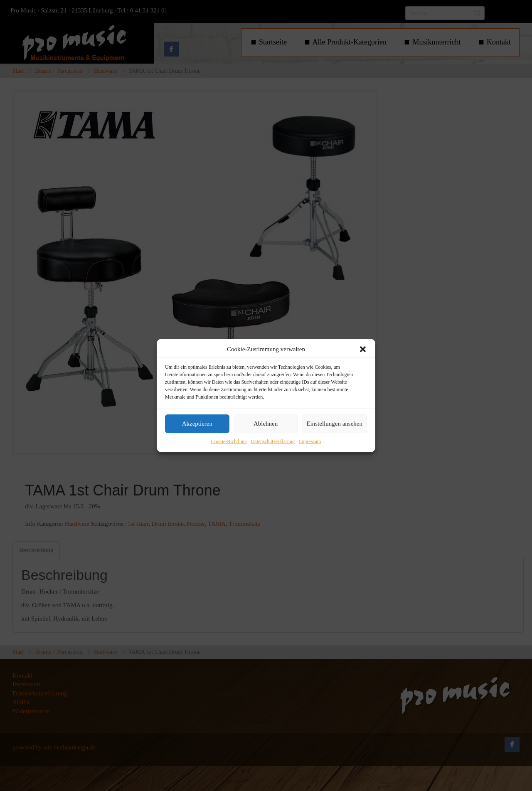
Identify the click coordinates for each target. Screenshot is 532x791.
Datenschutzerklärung (273, 441)
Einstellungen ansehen (334, 424)
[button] (363, 349)
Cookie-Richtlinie (229, 441)
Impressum (310, 441)
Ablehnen (266, 424)
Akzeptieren (197, 424)
